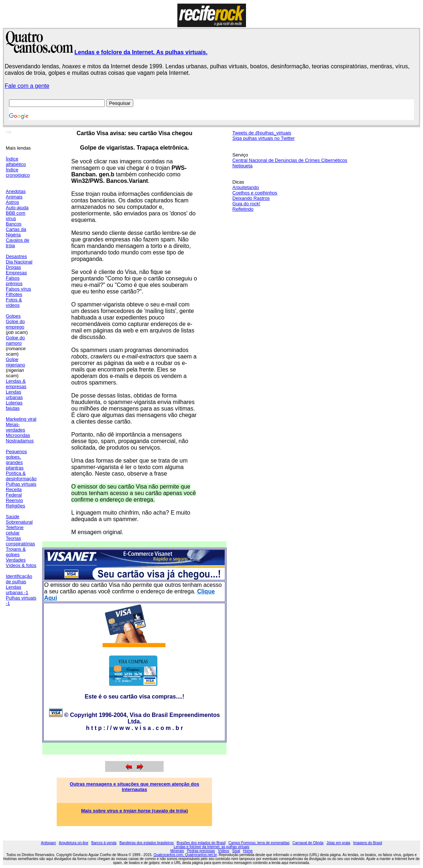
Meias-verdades (15, 427)
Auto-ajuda (17, 208)
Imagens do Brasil (368, 843)
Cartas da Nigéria (16, 232)
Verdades (16, 560)
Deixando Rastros (251, 198)
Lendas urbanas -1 (17, 590)
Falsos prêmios (14, 281)
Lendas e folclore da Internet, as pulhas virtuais (212, 847)
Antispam (48, 843)
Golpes (13, 316)
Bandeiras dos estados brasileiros (147, 843)
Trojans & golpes (16, 552)
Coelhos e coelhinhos (255, 193)
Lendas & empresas (16, 384)
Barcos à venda (104, 843)
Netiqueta (242, 166)
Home (248, 851)
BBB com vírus (16, 216)
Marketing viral (21, 419)
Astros (12, 202)
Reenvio (14, 500)
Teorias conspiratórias (20, 541)
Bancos (14, 224)
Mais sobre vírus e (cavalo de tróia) (135, 811)
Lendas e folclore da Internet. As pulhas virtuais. (141, 52)
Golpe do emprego (15, 324)
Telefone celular (15, 530)
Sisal (236, 851)
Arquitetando (246, 187)
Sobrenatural (19, 522)
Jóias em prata (338, 843)
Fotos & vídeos (14, 302)
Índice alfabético (16, 162)
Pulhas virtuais (21, 484)
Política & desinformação (21, 476)
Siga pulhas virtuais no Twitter (263, 138)
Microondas (18, 435)
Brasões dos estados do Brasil (201, 843)
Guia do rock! (246, 204)
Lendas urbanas (14, 395)
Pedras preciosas (201, 851)
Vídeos (223, 851)
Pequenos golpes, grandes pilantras (16, 460)
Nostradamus (20, 441)
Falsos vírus (18, 289)
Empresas (16, 273)
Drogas (13, 267)
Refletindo (243, 209)
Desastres (16, 256)
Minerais (177, 851)
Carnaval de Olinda (308, 843)
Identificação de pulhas (19, 579)
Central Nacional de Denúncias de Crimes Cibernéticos (290, 160)
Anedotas (16, 191)
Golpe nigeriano (16, 362)
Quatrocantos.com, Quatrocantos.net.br (185, 855)
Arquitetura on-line (74, 843)
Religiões (15, 506)
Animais (14, 197)
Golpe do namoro (15, 340)
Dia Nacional (19, 262)
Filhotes (14, 294)
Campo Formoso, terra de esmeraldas (259, 843)
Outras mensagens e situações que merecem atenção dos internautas (134, 787)
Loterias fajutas (14, 405)
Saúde (13, 517)
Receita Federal (14, 492)
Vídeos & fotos (21, 565)
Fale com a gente (27, 86)
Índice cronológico (18, 172)
